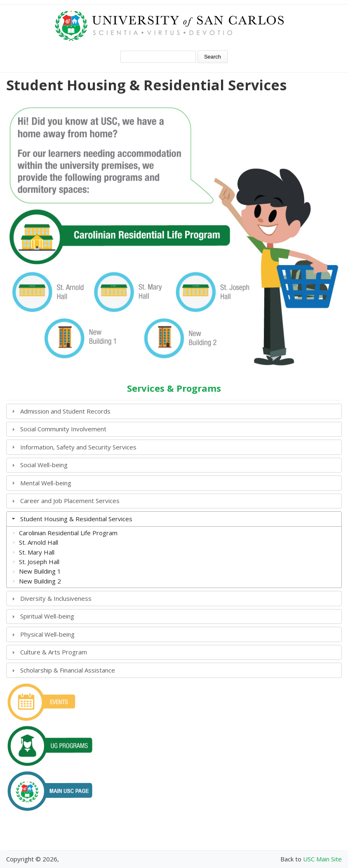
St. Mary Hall (37, 552)
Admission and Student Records (65, 411)
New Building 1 (40, 571)
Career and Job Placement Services (70, 501)
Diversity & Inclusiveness (56, 598)
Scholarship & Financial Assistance (68, 670)
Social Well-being (44, 465)
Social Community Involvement (63, 429)
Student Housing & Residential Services (76, 519)
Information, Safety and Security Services (78, 447)
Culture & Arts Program (54, 652)
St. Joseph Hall (39, 562)
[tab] (174, 411)
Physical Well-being (47, 634)
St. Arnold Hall (39, 542)
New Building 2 (40, 581)
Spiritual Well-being (47, 616)
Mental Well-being (46, 483)
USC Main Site (322, 859)
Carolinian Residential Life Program (68, 533)
